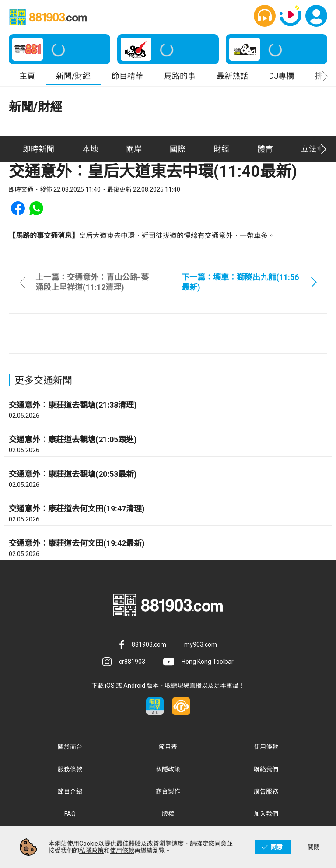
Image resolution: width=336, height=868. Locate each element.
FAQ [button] (70, 814)
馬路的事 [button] (180, 76)
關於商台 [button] (70, 747)
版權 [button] (168, 814)
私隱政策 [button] (168, 770)
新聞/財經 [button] (73, 76)
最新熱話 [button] (232, 76)
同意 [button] (276, 847)
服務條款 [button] (70, 770)
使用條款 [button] (266, 747)
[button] (265, 16)
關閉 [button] (314, 847)
